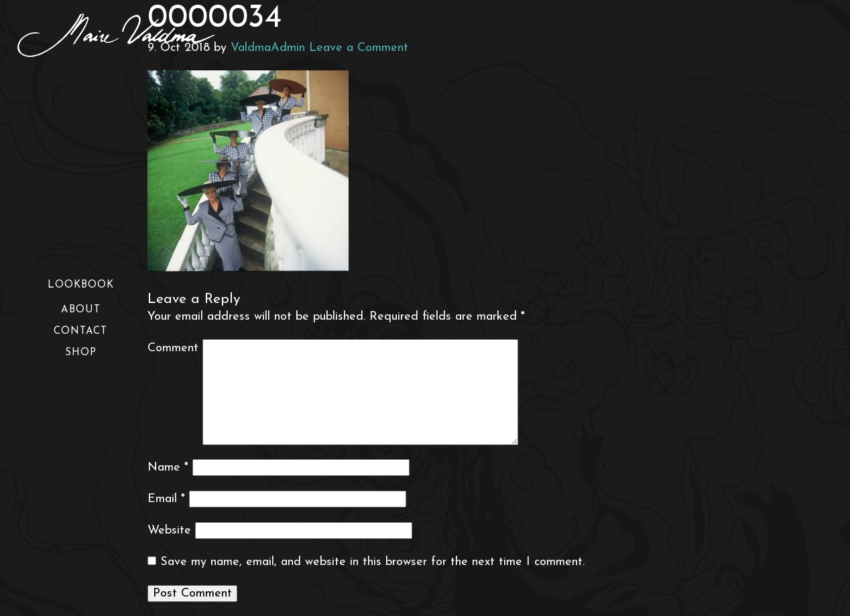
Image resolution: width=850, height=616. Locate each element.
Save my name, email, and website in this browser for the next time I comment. (372, 562)
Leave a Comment (359, 48)
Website (169, 531)
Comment (173, 348)
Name (168, 468)
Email (166, 499)
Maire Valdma (135, 35)
